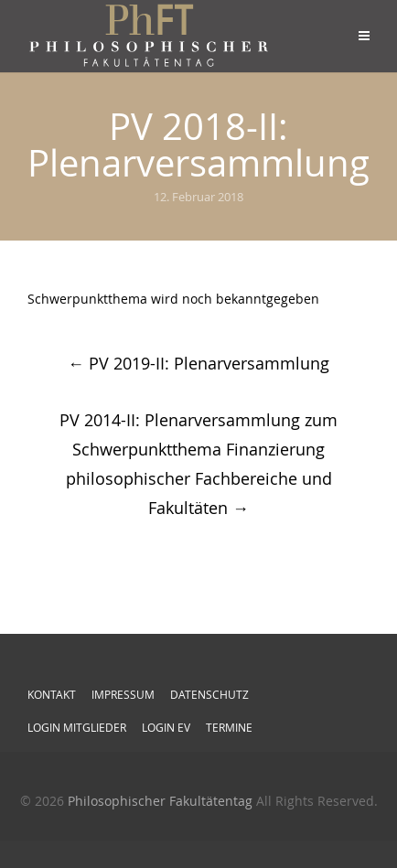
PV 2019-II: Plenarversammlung (198, 363)
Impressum (123, 694)
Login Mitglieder (77, 727)
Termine (229, 727)
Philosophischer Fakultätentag (160, 801)
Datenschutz (209, 694)
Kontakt (52, 694)
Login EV (166, 727)
